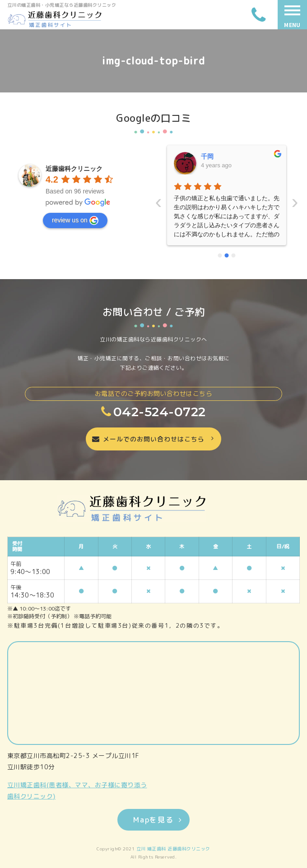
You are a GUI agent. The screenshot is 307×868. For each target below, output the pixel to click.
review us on (75, 220)
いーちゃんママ (223, 156)
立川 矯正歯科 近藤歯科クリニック (173, 849)
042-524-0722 (153, 412)
